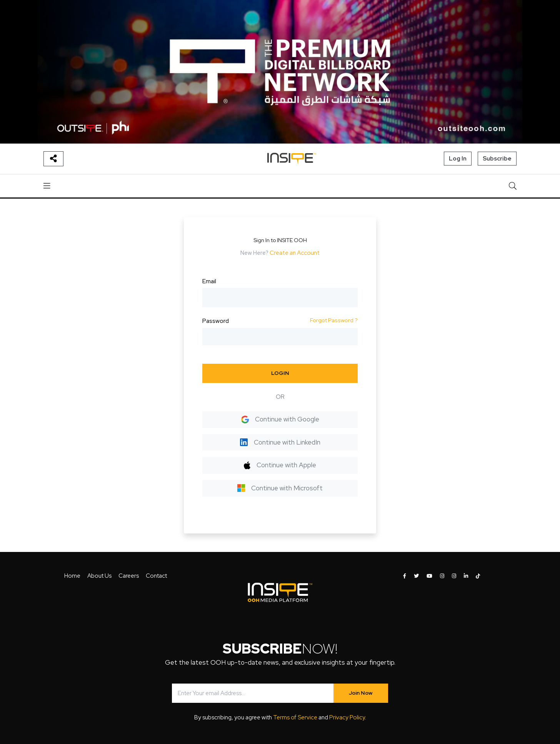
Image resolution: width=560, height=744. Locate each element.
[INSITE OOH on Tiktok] (478, 576)
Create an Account (295, 253)
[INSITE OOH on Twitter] (416, 576)
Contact (156, 576)
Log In (458, 159)
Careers (129, 576)
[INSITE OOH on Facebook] (405, 576)
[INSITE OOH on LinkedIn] (466, 576)
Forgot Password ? (334, 320)
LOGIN (280, 373)
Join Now (361, 693)
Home (72, 576)
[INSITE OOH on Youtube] (429, 576)
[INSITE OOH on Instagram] (442, 576)
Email (209, 281)
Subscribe (497, 159)
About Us (99, 576)
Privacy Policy (347, 717)
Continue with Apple (280, 465)
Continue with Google (280, 419)
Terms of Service (295, 717)
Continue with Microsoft (280, 488)
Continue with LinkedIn (280, 442)
